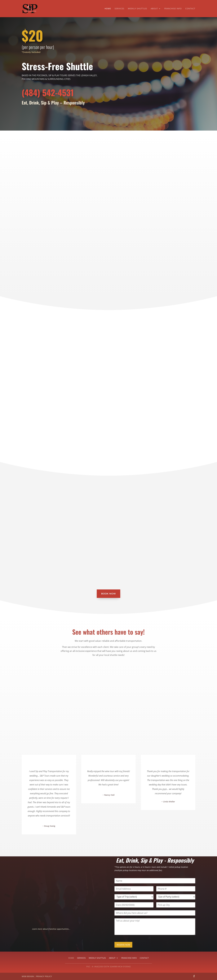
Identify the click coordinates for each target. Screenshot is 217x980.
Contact (190, 9)
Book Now (108, 594)
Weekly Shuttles (137, 9)
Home (108, 9)
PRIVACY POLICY (44, 976)
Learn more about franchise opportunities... (51, 929)
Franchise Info (173, 9)
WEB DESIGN (28, 976)
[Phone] (176, 889)
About (154, 9)
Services (119, 9)
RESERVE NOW (123, 945)
